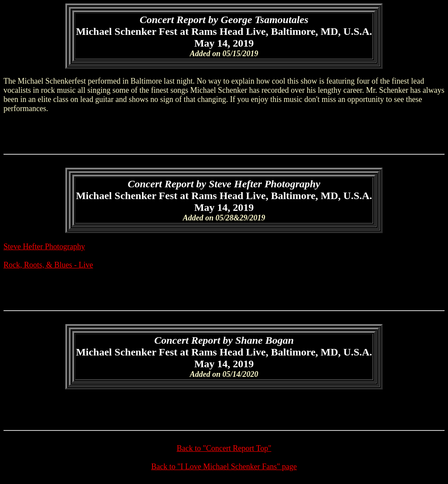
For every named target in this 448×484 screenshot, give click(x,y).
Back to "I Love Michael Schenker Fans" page (224, 467)
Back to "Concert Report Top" (224, 448)
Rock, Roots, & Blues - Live (48, 265)
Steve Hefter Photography (44, 247)
